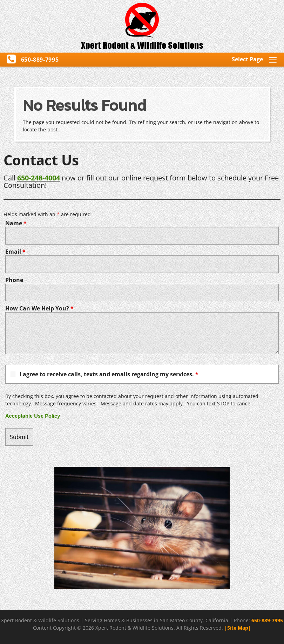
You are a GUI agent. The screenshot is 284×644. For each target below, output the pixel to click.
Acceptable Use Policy (33, 416)
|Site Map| (238, 628)
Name (16, 223)
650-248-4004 (39, 178)
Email (15, 252)
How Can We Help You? (39, 308)
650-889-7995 (267, 620)
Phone (14, 280)
